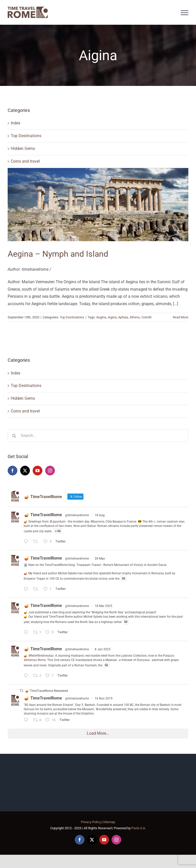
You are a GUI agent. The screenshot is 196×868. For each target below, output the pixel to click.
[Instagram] (50, 471)
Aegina (101, 317)
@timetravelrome (77, 515)
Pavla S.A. (139, 828)
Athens (135, 317)
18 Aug (100, 515)
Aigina (112, 317)
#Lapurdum (58, 522)
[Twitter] (25, 471)
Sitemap (109, 822)
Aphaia (123, 317)
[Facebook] (13, 471)
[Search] (14, 436)
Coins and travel (25, 161)
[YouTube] (38, 471)
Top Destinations (26, 136)
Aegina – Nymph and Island (58, 254)
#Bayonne (97, 522)
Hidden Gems (23, 148)
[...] (176, 304)
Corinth (146, 317)
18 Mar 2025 (103, 606)
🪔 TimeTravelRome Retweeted (47, 691)
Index (16, 123)
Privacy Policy (91, 822)
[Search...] (98, 436)
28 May (100, 559)
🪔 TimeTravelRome (43, 515)
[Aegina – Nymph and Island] (98, 205)
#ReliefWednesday (41, 656)
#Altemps (30, 660)
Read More (181, 317)
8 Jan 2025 (103, 649)
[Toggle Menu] (185, 13)
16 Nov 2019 (104, 698)
